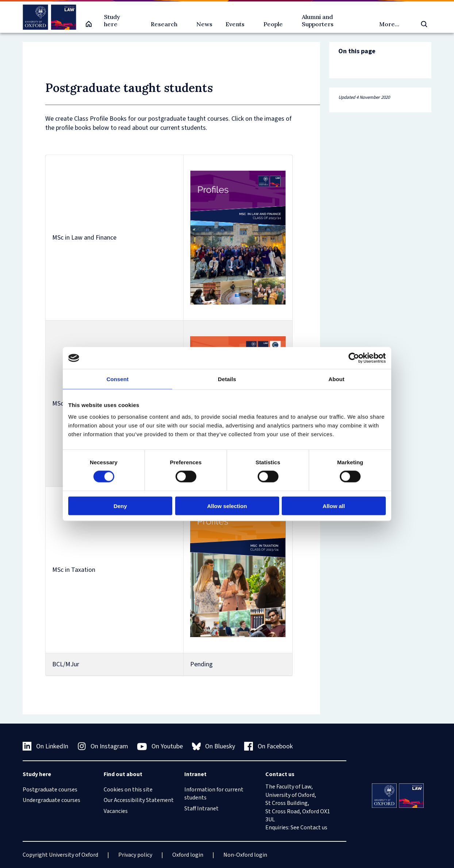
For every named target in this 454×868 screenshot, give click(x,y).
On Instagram (103, 746)
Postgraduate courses (50, 790)
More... (389, 24)
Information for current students (214, 794)
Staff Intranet (201, 809)
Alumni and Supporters (318, 20)
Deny (120, 506)
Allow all (334, 506)
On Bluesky (214, 746)
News (204, 24)
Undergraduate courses (51, 800)
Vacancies (116, 811)
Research (164, 24)
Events (235, 24)
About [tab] (336, 379)
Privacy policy (135, 855)
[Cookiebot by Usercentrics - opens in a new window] (354, 358)
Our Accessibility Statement (139, 800)
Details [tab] (227, 379)
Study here (112, 20)
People (273, 24)
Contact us (314, 828)
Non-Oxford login (245, 855)
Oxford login (188, 855)
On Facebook (268, 746)
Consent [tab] (118, 379)
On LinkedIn (45, 746)
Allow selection (227, 506)
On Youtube (160, 747)
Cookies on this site (128, 790)
